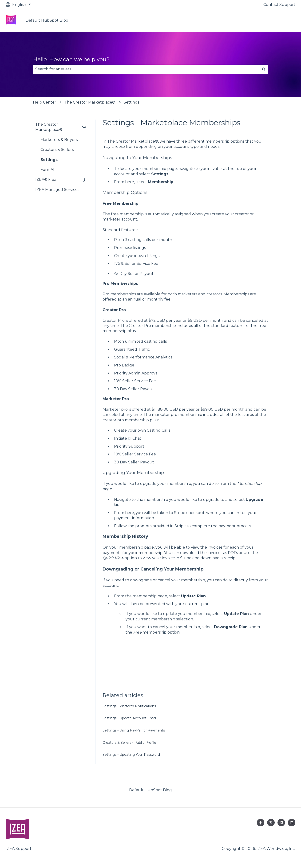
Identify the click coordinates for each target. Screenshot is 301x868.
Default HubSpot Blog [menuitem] (150, 790)
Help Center (45, 102)
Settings (131, 102)
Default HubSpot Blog (47, 20)
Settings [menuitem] (49, 160)
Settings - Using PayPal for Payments (134, 730)
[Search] (264, 69)
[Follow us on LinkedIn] (281, 823)
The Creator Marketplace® (90, 102)
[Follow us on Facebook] (261, 823)
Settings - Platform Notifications (129, 706)
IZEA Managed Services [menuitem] (57, 190)
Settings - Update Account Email (130, 718)
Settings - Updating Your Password (131, 755)
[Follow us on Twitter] (271, 823)
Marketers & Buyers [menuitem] (59, 140)
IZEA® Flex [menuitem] (46, 179)
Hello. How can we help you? (71, 59)
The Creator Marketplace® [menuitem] (49, 127)
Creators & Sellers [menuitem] (57, 150)
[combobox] (146, 69)
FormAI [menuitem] (47, 170)
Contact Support (279, 5)
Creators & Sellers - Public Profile (129, 743)
